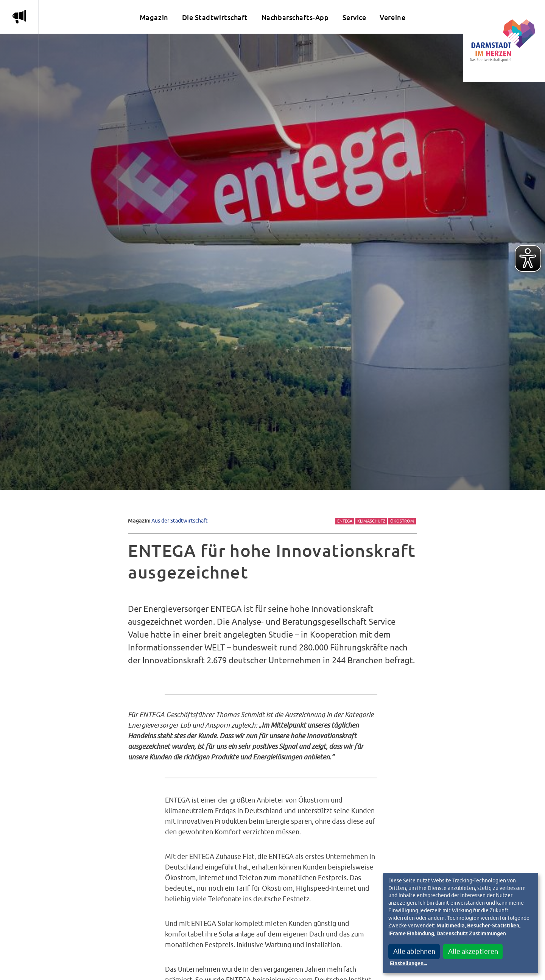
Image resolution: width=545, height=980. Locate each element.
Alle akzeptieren (473, 951)
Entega (345, 521)
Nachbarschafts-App (295, 18)
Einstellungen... (408, 964)
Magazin (154, 18)
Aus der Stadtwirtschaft (180, 520)
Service (354, 18)
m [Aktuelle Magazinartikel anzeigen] (19, 17)
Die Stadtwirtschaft (215, 18)
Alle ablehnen (414, 951)
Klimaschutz (371, 521)
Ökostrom (402, 521)
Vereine (392, 18)
